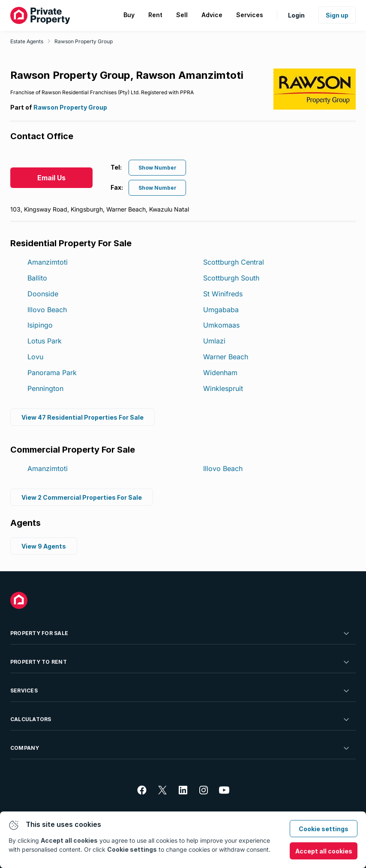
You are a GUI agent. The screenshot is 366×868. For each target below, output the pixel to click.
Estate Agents (27, 41)
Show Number (157, 168)
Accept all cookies (324, 851)
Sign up (337, 15)
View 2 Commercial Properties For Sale (82, 497)
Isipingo (40, 325)
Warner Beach (226, 357)
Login (296, 15)
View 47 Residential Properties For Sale (82, 417)
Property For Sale (180, 633)
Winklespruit (223, 388)
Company (180, 748)
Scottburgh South (231, 278)
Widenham (220, 373)
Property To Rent (180, 662)
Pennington (45, 388)
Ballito (37, 278)
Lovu (35, 357)
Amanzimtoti (48, 262)
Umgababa (221, 310)
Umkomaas (221, 325)
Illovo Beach (47, 310)
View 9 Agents (44, 546)
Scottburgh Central (234, 262)
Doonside (43, 294)
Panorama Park (52, 373)
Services (180, 691)
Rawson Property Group (84, 41)
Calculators (180, 719)
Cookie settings (324, 829)
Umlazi (214, 341)
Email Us (51, 178)
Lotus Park (45, 341)
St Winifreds (223, 294)
